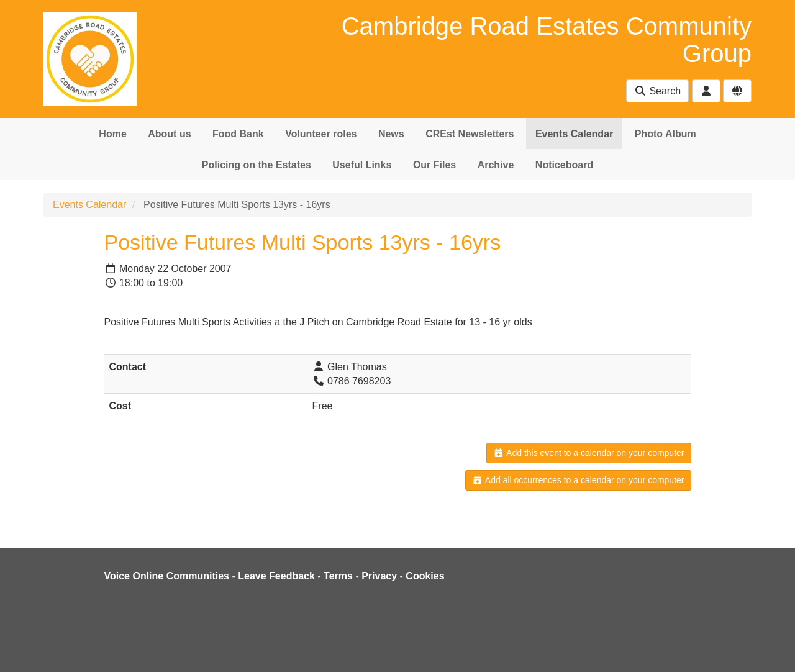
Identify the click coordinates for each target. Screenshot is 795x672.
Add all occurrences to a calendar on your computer (578, 480)
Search (657, 91)
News (391, 134)
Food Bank (238, 134)
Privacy (379, 576)
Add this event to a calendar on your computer (588, 453)
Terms (338, 576)
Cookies (425, 576)
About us (169, 134)
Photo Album (666, 134)
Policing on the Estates (257, 165)
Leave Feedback (276, 576)
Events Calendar (574, 134)
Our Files (434, 165)
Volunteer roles (321, 134)
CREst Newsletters (470, 134)
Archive (496, 165)
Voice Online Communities (167, 576)
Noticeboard (564, 165)
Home (112, 134)
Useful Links (362, 165)
